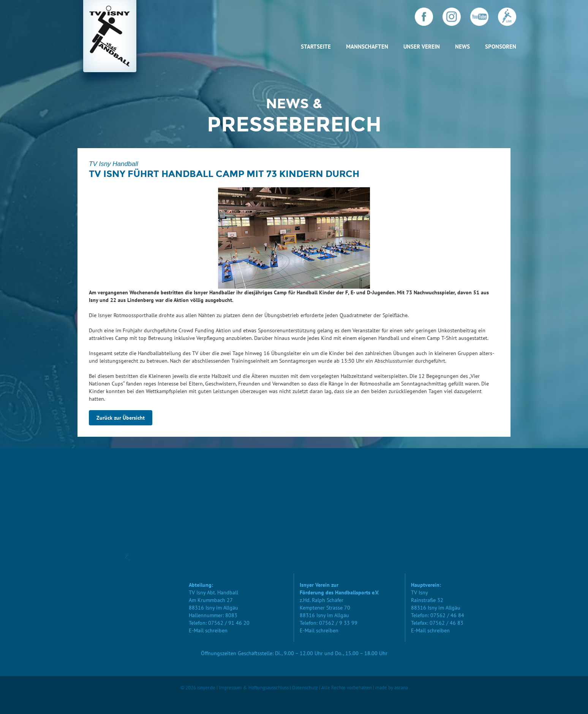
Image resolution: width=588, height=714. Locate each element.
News (462, 47)
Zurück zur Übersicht (121, 418)
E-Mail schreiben (208, 630)
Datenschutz (305, 688)
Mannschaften (367, 47)
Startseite (316, 47)
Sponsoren (501, 47)
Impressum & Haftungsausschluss (254, 688)
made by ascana (392, 688)
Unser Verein (422, 47)
